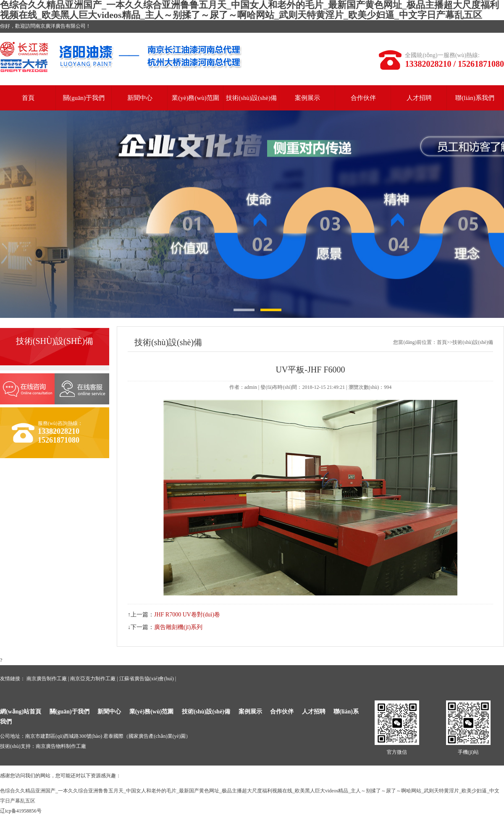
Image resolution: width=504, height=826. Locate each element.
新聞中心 (140, 98)
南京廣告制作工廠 (47, 679)
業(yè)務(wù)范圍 (195, 98)
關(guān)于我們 (84, 98)
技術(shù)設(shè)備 (251, 98)
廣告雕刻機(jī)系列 (178, 627)
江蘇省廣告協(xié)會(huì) (147, 679)
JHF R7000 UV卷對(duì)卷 (187, 615)
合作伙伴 (363, 98)
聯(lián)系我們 (475, 98)
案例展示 (307, 98)
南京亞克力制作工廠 (93, 679)
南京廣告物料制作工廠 (61, 746)
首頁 (28, 98)
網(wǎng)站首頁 (21, 712)
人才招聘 (419, 98)
